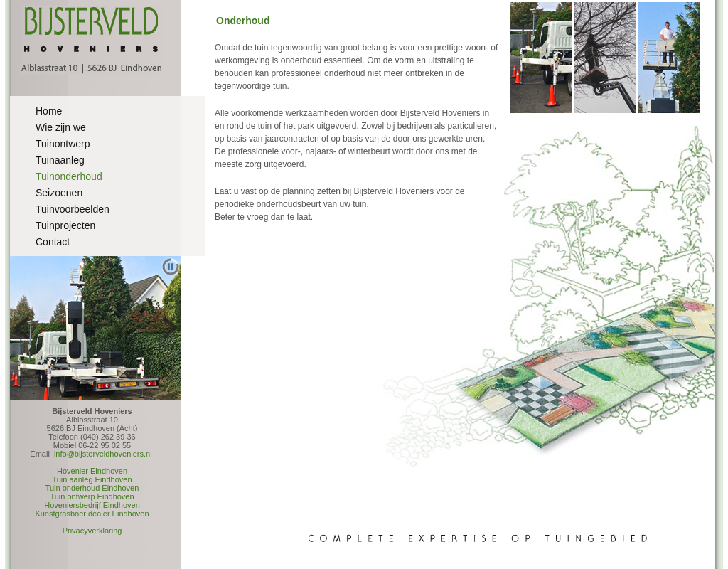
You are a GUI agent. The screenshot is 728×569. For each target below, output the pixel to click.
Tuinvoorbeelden (73, 209)
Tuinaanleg (60, 160)
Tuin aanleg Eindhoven (92, 479)
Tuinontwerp (63, 144)
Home (49, 111)
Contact (53, 242)
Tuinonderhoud (69, 176)
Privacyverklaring (92, 531)
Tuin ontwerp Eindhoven (92, 496)
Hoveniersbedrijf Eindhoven (92, 505)
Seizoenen (59, 193)
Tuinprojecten (65, 225)
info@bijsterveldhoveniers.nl (103, 454)
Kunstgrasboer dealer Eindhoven (92, 514)
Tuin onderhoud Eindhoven (92, 488)
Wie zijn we (61, 127)
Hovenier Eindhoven (92, 471)
